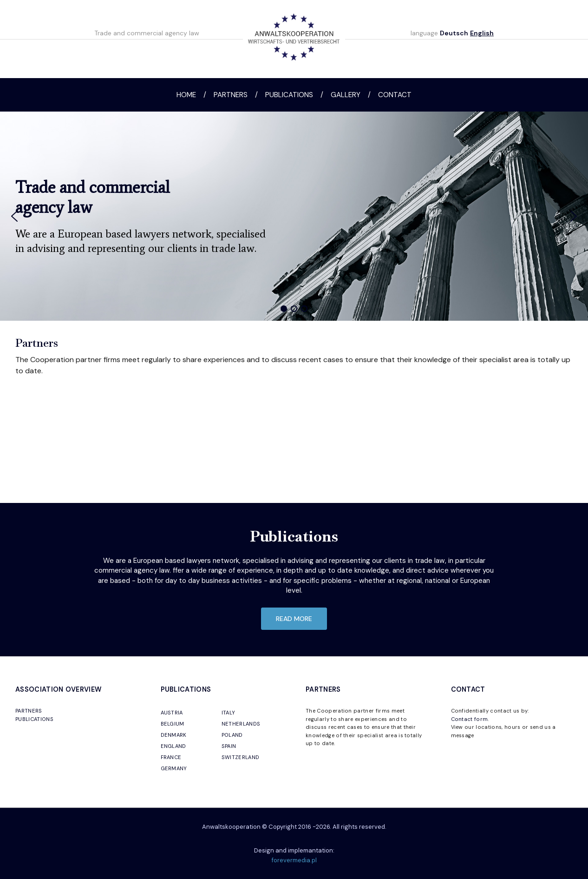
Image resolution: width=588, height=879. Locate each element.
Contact (395, 95)
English (482, 33)
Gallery (346, 95)
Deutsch (454, 33)
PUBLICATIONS (34, 719)
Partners (231, 95)
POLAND (232, 735)
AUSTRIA (172, 713)
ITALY (229, 713)
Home (186, 95)
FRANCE (171, 757)
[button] (14, 216)
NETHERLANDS (241, 724)
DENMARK (174, 735)
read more (294, 619)
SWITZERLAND (241, 757)
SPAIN (229, 746)
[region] (294, 216)
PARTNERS (29, 711)
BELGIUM (173, 724)
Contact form (470, 719)
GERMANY (174, 768)
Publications (289, 95)
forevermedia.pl (294, 860)
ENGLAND (173, 746)
